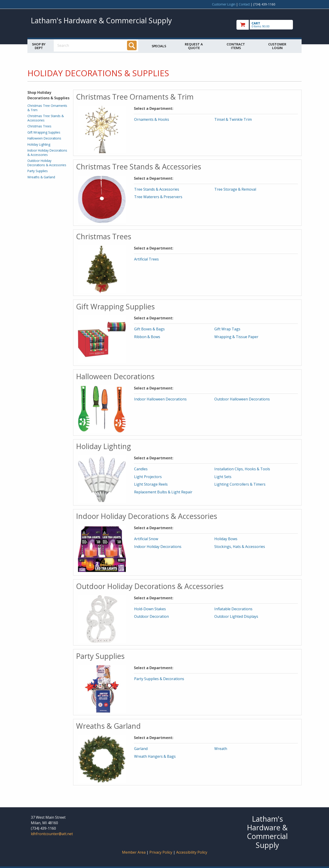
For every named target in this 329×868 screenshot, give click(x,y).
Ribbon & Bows (147, 337)
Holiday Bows (226, 539)
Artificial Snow (146, 539)
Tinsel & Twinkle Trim (233, 119)
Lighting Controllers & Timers (240, 484)
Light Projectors (148, 477)
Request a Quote (194, 46)
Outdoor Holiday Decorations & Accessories (47, 163)
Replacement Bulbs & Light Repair (163, 492)
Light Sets (223, 477)
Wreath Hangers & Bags (155, 756)
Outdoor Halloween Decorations (242, 399)
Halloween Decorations (44, 138)
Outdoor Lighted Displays (236, 616)
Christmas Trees (39, 126)
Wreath (221, 749)
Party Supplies (38, 171)
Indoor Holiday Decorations (158, 547)
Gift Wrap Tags (227, 329)
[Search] (132, 45)
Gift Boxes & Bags (149, 329)
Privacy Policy (161, 852)
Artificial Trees (146, 259)
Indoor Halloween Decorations (160, 399)
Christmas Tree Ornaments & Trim (47, 108)
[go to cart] (267, 25)
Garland (141, 749)
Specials (159, 46)
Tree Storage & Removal (235, 189)
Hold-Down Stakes (150, 609)
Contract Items (236, 46)
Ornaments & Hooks (152, 119)
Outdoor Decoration (151, 616)
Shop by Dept (39, 46)
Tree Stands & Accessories (157, 189)
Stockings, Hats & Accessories (240, 547)
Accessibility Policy (192, 852)
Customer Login (224, 4)
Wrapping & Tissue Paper (236, 337)
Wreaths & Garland (41, 177)
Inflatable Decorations (233, 609)
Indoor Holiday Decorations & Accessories (47, 152)
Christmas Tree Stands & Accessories (46, 118)
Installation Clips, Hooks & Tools (242, 469)
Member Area (134, 852)
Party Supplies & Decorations (159, 679)
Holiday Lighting (39, 144)
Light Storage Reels (151, 484)
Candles (141, 469)
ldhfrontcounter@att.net (52, 834)
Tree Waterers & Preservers (158, 197)
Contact (244, 4)
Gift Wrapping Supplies (44, 132)
